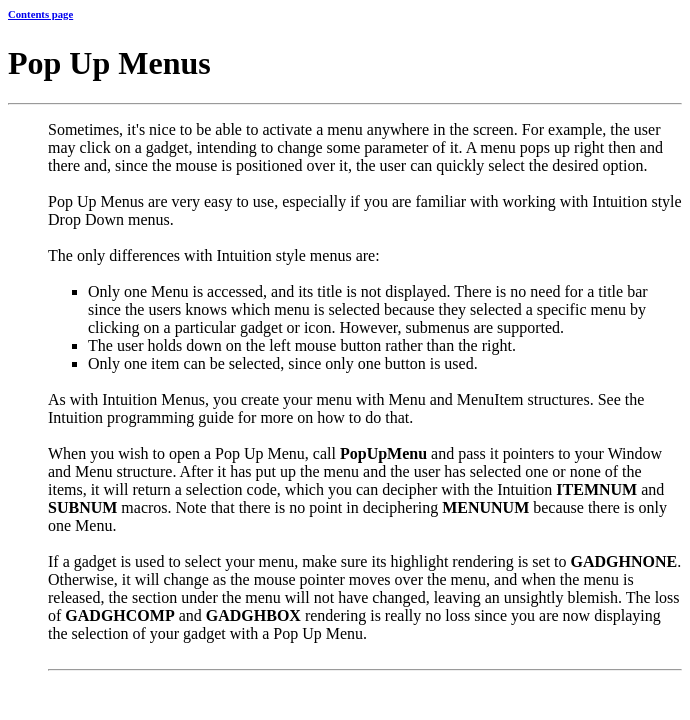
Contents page (40, 14)
